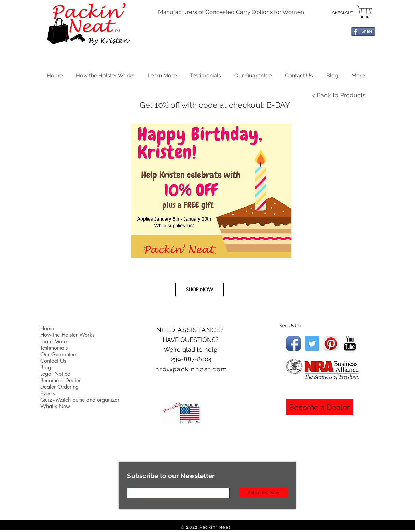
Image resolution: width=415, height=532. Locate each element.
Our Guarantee (58, 354)
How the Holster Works (67, 335)
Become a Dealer (60, 380)
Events (47, 393)
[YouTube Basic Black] (350, 344)
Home (47, 328)
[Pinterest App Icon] (331, 344)
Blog (46, 367)
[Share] (363, 31)
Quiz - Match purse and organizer (80, 400)
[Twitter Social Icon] (312, 344)
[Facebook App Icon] (293, 344)
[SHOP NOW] (199, 290)
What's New (55, 406)
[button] (162, 74)
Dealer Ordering (59, 387)
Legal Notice (55, 374)
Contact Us (53, 361)
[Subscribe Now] (264, 493)
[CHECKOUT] (343, 13)
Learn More (53, 341)
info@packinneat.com (190, 369)
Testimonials (54, 348)
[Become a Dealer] (320, 407)
